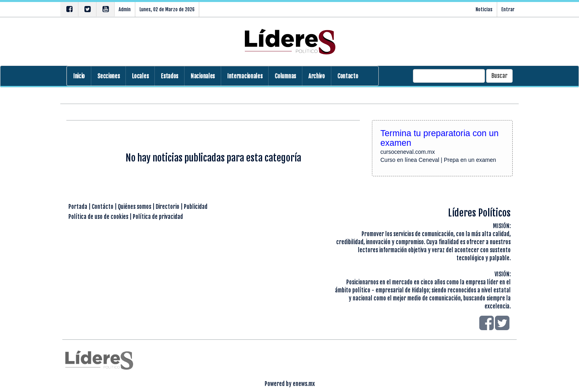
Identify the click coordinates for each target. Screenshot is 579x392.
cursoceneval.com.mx (408, 152)
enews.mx (304, 384)
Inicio (79, 76)
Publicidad (196, 207)
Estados (169, 76)
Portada (78, 207)
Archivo (317, 76)
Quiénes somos (134, 207)
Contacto (348, 76)
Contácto (103, 207)
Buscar (499, 76)
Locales (140, 76)
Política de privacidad (158, 217)
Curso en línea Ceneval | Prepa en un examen (438, 160)
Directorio (167, 207)
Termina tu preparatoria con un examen (439, 138)
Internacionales (245, 76)
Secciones (108, 76)
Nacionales (203, 76)
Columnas (285, 76)
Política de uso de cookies (98, 217)
